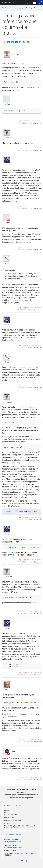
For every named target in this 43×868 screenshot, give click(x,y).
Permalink (38, 123)
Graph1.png (23, 512)
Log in (20, 121)
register (26, 121)
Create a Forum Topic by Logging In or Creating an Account (21, 8)
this (10, 582)
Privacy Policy (22, 861)
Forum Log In (25, 3)
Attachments (8, 512)
